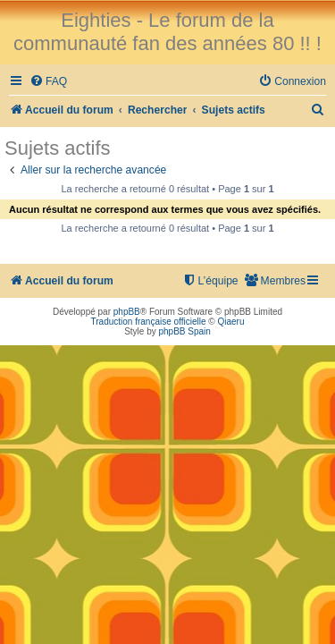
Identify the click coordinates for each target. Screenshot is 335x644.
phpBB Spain (184, 331)
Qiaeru (230, 322)
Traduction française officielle (149, 322)
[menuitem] (48, 82)
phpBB (127, 312)
